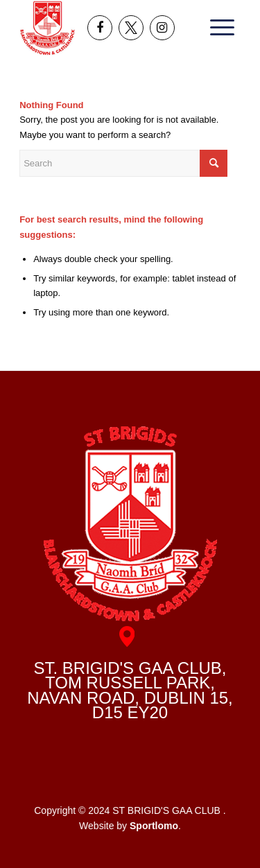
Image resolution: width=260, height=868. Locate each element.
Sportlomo (154, 826)
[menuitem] (218, 28)
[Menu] (218, 28)
